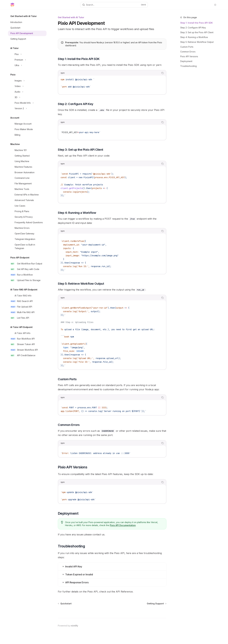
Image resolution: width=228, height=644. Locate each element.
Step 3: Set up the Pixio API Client (197, 32)
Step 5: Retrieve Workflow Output (197, 42)
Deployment (186, 61)
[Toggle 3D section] (27, 97)
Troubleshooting (188, 66)
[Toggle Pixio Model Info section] (27, 103)
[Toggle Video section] (27, 86)
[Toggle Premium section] (27, 60)
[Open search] (114, 5)
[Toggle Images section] (27, 81)
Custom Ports (187, 47)
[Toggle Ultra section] (27, 65)
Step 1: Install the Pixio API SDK (196, 23)
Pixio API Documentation (123, 525)
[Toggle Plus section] (27, 54)
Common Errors (188, 52)
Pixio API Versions (189, 56)
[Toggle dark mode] (215, 5)
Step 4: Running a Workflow (194, 37)
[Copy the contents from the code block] (162, 73)
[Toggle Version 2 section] (27, 108)
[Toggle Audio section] (27, 92)
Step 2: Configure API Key (193, 28)
